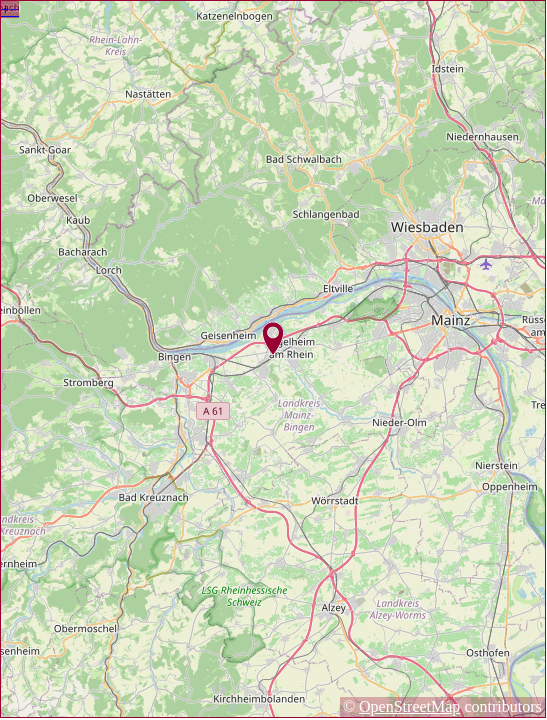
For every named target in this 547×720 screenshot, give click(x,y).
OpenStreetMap (409, 706)
